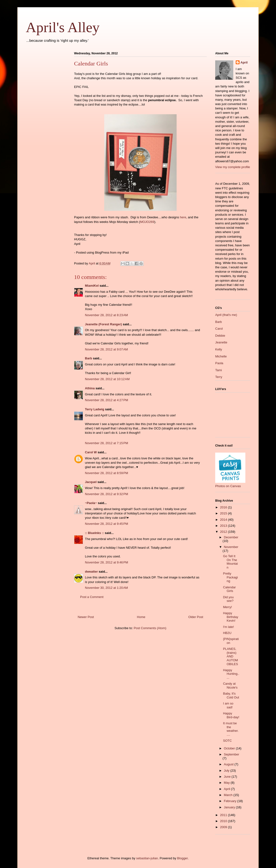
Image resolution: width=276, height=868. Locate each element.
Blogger (182, 858)
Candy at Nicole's (230, 686)
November (231, 547)
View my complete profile (233, 167)
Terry (219, 377)
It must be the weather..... (231, 729)
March (229, 795)
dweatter (91, 572)
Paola (219, 363)
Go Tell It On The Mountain (230, 562)
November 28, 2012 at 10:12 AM (107, 379)
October (230, 748)
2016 (224, 507)
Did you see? (228, 599)
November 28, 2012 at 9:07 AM (106, 349)
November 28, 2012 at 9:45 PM (107, 524)
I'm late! (228, 627)
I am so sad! (228, 705)
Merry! (227, 607)
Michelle (221, 356)
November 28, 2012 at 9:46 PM (107, 562)
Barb (89, 358)
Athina (90, 388)
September (232, 754)
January (230, 807)
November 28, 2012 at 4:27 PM (107, 400)
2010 (224, 821)
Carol (219, 329)
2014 (224, 520)
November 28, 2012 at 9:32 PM (107, 494)
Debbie (220, 336)
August (229, 764)
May (227, 783)
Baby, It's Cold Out (231, 695)
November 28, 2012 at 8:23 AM (106, 315)
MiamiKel (92, 286)
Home (141, 617)
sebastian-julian (147, 858)
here (183, 217)
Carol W (91, 452)
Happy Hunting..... (231, 674)
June (228, 777)
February (231, 801)
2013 (224, 526)
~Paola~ (91, 503)
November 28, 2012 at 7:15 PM (107, 443)
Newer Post (86, 617)
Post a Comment (92, 597)
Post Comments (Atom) (150, 628)
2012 (224, 532)
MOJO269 (147, 222)
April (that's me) (226, 315)
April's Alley (63, 27)
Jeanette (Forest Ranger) (104, 324)
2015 (224, 513)
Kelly (219, 349)
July (227, 771)
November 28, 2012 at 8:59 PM (107, 473)
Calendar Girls (229, 589)
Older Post (196, 617)
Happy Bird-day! (231, 715)
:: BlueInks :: (94, 533)
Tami (218, 370)
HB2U (227, 633)
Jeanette (221, 342)
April (244, 62)
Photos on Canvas (228, 486)
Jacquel (91, 482)
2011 (224, 815)
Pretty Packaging (230, 577)
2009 (224, 827)
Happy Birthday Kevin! (231, 617)
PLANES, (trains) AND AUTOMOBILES (230, 656)
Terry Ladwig (95, 409)
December (231, 537)
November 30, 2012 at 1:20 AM (106, 588)
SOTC (227, 741)
